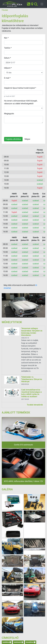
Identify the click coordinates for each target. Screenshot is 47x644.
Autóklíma (7, 642)
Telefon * (8, 48)
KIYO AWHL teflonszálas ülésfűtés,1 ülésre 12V (23, 481)
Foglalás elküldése (13, 139)
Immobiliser (31, 642)
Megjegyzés (9, 114)
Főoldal (5, 10)
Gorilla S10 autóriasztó (23, 445)
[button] (5, 305)
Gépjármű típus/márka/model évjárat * (20, 88)
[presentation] (22, 130)
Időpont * (8, 68)
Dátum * (7, 58)
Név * (6, 38)
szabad (40, 180)
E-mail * (7, 78)
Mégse (27, 139)
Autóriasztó (18, 642)
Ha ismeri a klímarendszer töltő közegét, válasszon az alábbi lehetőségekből (21, 102)
